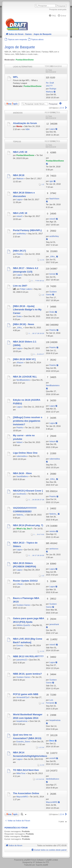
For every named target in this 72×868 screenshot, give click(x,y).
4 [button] (63, 108)
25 (36, 500)
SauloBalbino (22, 476)
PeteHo (20, 254)
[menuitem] (52, 16)
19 (41, 333)
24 (33, 500)
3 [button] (62, 108)
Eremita (20, 645)
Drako (19, 316)
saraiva (52, 531)
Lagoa (52, 129)
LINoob (20, 584)
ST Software (38, 862)
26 (38, 500)
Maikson (20, 179)
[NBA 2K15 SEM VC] (24, 359)
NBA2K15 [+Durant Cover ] (28, 491)
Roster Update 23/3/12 (25, 581)
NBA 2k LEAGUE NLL (25, 377)
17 (36, 333)
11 (43, 281)
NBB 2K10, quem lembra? (27, 674)
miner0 (19, 216)
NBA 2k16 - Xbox (22, 473)
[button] (66, 108)
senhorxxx (54, 549)
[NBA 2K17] (19, 251)
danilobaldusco (52, 779)
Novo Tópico (12, 104)
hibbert (19, 442)
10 (41, 281)
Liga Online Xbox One (25, 453)
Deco (52, 741)
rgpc (51, 181)
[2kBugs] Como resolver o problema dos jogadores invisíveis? (28, 421)
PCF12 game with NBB (26, 694)
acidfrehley (21, 234)
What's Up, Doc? (24, 529)
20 (43, 333)
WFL (16, 77)
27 (41, 500)
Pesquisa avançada (58, 9)
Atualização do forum (25, 123)
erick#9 (52, 758)
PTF (47, 862)
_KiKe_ (52, 256)
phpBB (27, 860)
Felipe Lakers (26, 289)
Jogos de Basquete (20, 47)
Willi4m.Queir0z (23, 625)
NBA (28, 129)
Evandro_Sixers (23, 742)
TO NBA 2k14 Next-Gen (26, 770)
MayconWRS (22, 797)
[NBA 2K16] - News (24, 324)
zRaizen (20, 363)
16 (33, 333)
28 (43, 500)
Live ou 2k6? (20, 286)
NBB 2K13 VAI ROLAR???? (28, 656)
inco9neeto (21, 494)
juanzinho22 (22, 660)
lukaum (52, 441)
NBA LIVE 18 (20, 213)
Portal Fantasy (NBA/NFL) (27, 230)
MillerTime (21, 773)
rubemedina (22, 456)
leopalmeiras (22, 721)
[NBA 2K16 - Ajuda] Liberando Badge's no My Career (27, 310)
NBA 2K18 (19, 175)
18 (38, 333)
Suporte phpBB (42, 865)
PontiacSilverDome (25, 60)
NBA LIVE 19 (20, 152)
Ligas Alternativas (23, 67)
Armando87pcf (23, 697)
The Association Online (26, 793)
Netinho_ (20, 515)
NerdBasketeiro (23, 380)
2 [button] (60, 108)
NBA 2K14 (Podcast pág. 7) (28, 525)
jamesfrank (54, 624)
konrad (52, 274)
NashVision (54, 199)
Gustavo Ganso (23, 605)
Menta (19, 126)
